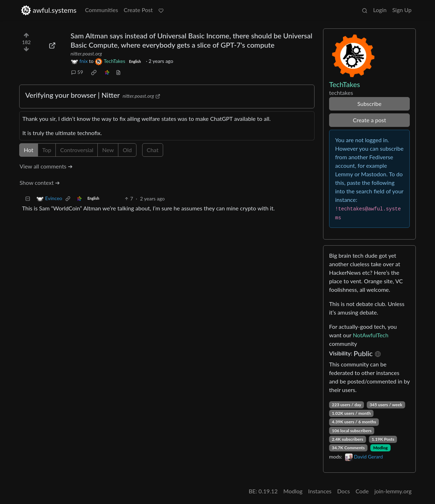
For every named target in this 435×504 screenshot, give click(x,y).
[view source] (118, 72)
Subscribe (369, 104)
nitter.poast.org (86, 53)
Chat (153, 150)
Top (47, 150)
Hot (29, 150)
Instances (320, 491)
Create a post (369, 120)
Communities (101, 10)
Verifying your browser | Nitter (72, 95)
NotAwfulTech (371, 335)
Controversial (77, 150)
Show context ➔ (40, 183)
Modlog (380, 448)
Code (362, 491)
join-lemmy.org (393, 491)
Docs (344, 491)
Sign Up (402, 10)
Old (127, 150)
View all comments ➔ (46, 166)
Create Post (138, 10)
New (108, 150)
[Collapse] (28, 199)
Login (380, 10)
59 (77, 72)
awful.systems (49, 10)
